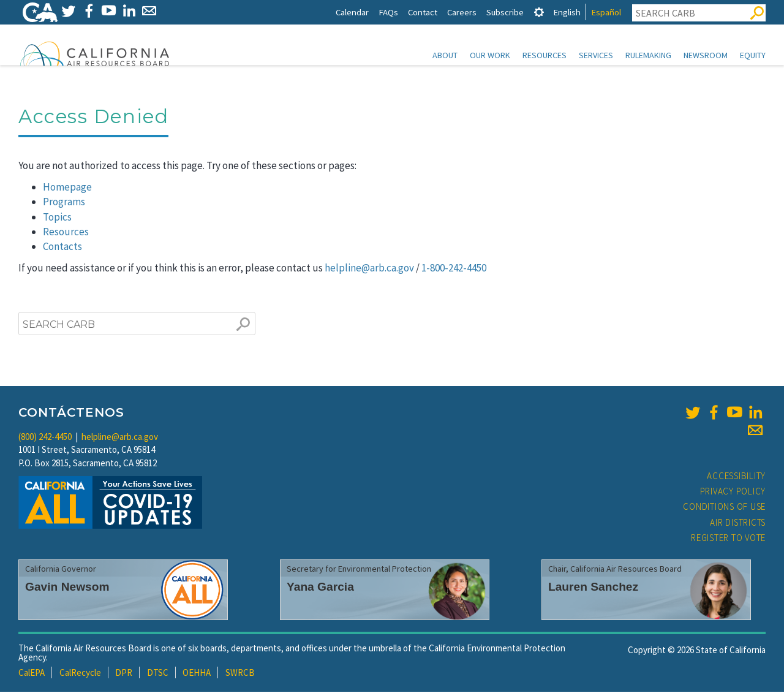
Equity (753, 55)
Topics (57, 218)
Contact (423, 12)
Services (596, 55)
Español (606, 12)
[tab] (539, 12)
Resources (545, 55)
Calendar (352, 12)
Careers (462, 12)
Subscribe (505, 12)
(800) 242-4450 (45, 438)
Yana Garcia (320, 588)
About (445, 55)
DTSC (158, 674)
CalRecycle (80, 674)
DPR (124, 674)
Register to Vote (728, 539)
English (567, 12)
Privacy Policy (733, 492)
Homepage (67, 188)
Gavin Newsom (67, 588)
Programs (64, 203)
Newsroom (706, 55)
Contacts (62, 248)
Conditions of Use (724, 508)
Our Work (490, 55)
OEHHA (197, 674)
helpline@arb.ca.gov (369, 269)
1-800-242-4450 (454, 269)
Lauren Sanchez (593, 588)
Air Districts (738, 524)
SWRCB (240, 674)
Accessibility (736, 477)
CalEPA (32, 674)
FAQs (388, 12)
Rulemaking (648, 55)
